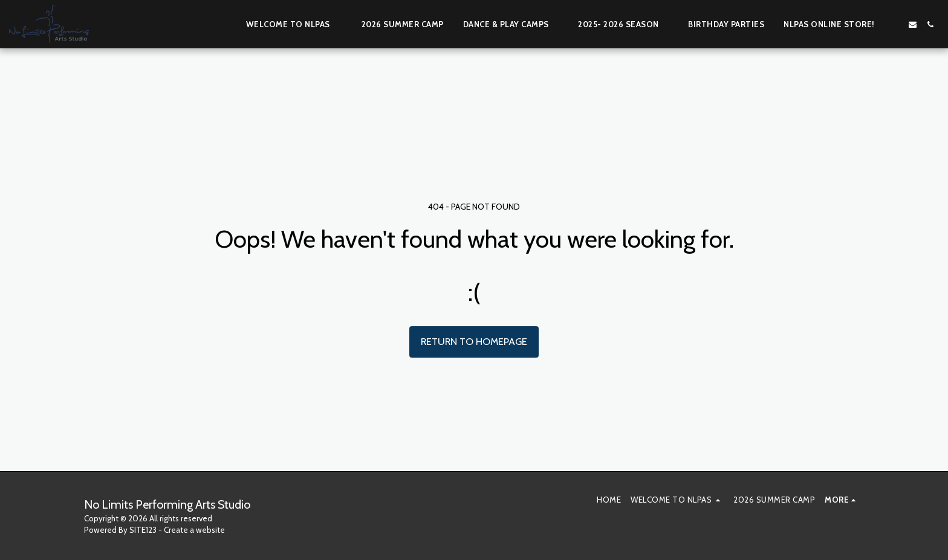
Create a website (194, 530)
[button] (294, 24)
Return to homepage (474, 341)
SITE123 (143, 530)
